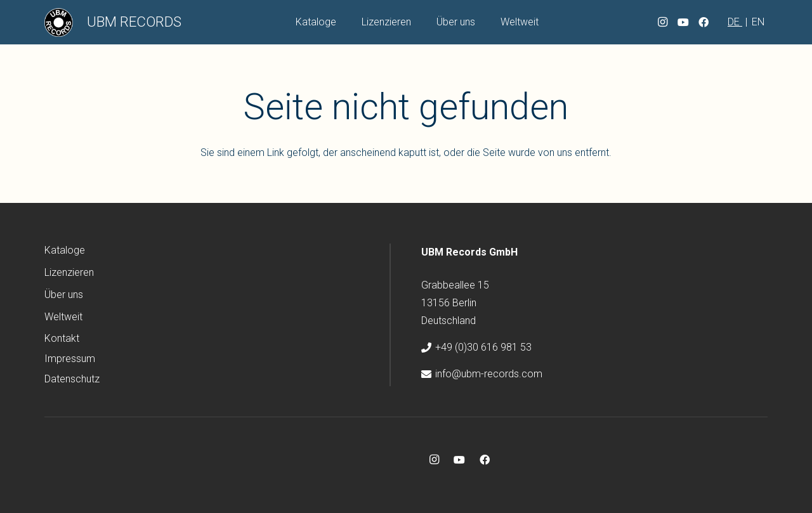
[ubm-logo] (59, 23)
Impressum (70, 359)
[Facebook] (704, 22)
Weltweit (63, 317)
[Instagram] (663, 22)
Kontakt (62, 338)
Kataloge (65, 250)
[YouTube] (683, 22)
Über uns (64, 295)
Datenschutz (72, 379)
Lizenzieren (69, 272)
